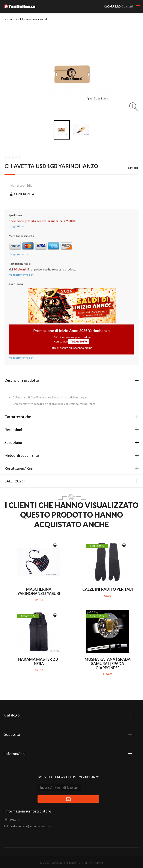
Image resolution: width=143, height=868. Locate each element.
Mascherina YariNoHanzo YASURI (39, 591)
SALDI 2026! (15, 481)
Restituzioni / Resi (19, 468)
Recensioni (13, 430)
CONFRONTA (24, 194)
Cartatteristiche (18, 417)
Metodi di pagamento (22, 455)
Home (8, 19)
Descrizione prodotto (22, 380)
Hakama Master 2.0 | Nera (39, 661)
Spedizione (13, 442)
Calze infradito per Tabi (108, 589)
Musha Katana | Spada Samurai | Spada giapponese (108, 664)
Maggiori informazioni (21, 226)
